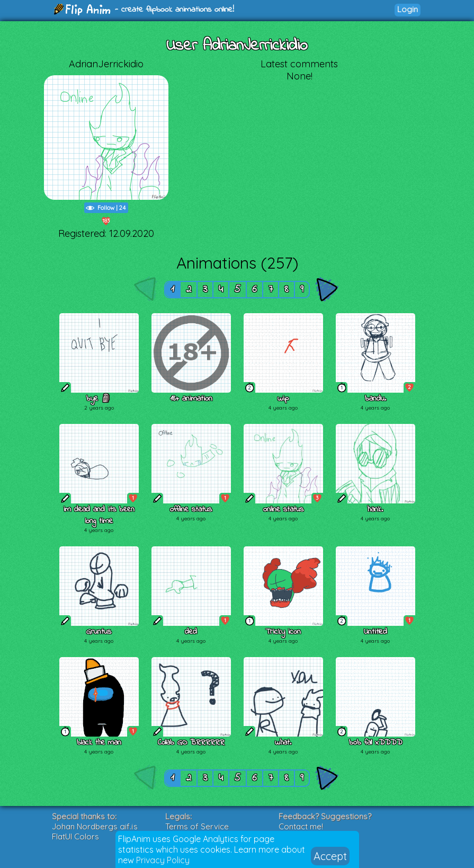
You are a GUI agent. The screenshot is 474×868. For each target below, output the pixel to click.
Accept (330, 856)
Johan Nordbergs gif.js (95, 826)
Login (408, 9)
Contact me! (301, 826)
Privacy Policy (163, 860)
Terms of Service (197, 826)
